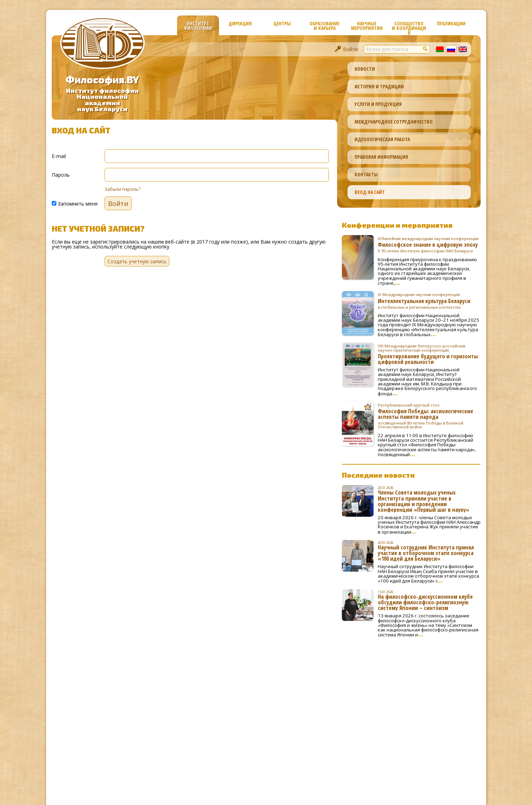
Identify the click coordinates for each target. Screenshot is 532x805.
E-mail (59, 156)
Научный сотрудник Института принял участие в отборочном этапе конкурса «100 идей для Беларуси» (426, 553)
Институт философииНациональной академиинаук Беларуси (102, 100)
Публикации (451, 23)
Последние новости (378, 475)
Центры (282, 23)
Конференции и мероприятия (397, 225)
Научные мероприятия (367, 26)
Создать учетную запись (137, 261)
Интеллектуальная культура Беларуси (429, 301)
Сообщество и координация (409, 28)
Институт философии (198, 26)
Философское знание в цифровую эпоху (429, 245)
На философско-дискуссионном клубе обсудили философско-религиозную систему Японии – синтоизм (425, 602)
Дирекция (240, 23)
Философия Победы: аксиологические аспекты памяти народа (429, 416)
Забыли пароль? (123, 189)
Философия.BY (102, 80)
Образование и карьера (324, 26)
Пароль (61, 174)
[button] (426, 49)
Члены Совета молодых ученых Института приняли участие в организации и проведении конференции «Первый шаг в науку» (424, 501)
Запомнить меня (75, 203)
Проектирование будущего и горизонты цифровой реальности (429, 354)
